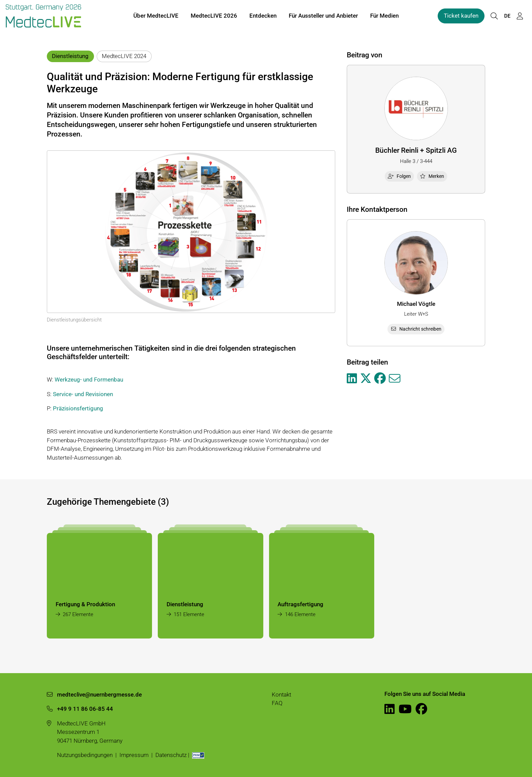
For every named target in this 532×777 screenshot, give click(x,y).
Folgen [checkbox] (399, 176)
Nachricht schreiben (416, 329)
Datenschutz (171, 755)
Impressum (134, 755)
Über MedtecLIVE (156, 16)
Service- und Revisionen (83, 394)
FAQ (277, 703)
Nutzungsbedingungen (85, 755)
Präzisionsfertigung (78, 408)
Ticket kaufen (461, 16)
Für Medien (384, 16)
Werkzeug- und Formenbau (89, 380)
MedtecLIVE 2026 (214, 16)
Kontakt (281, 695)
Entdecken (263, 16)
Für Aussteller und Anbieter (323, 16)
